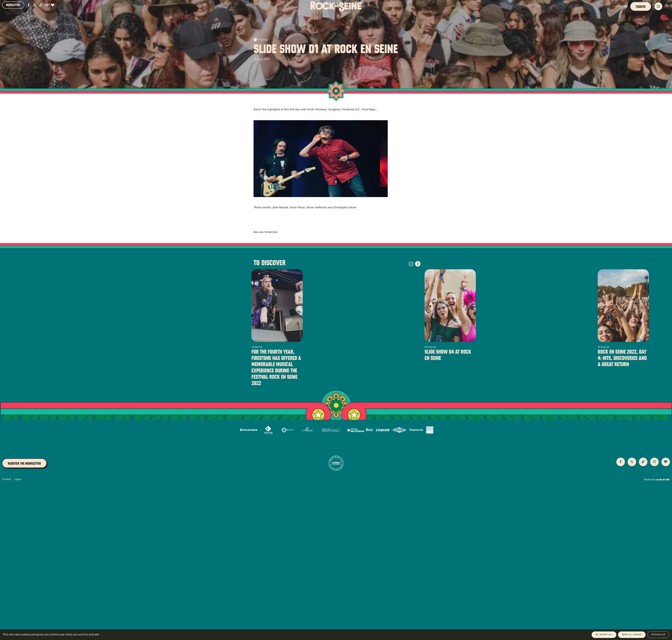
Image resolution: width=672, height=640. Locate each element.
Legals (18, 479)
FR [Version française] (667, 6)
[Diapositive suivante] (418, 264)
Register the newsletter (24, 464)
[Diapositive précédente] (411, 264)
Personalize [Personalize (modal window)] (658, 635)
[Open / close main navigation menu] (658, 6)
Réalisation (657, 480)
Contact (6, 479)
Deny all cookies (632, 635)
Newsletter (13, 5)
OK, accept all (604, 635)
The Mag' (261, 40)
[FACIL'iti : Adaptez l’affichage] (621, 6)
